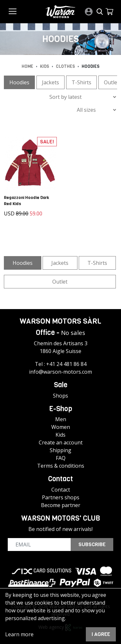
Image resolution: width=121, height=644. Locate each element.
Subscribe (92, 544)
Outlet (60, 282)
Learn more (19, 634)
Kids (60, 435)
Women (61, 427)
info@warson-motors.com (60, 372)
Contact (61, 490)
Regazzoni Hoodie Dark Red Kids (26, 201)
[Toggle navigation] (13, 11)
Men (61, 419)
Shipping (60, 450)
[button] (109, 12)
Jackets (50, 82)
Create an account (61, 442)
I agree (101, 634)
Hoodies (19, 82)
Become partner (61, 505)
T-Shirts (81, 82)
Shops (60, 396)
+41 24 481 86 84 (66, 364)
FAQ (61, 458)
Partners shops (61, 497)
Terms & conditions (61, 466)
